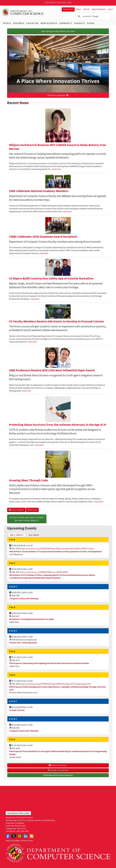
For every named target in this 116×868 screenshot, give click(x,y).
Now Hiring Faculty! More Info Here (58, 31)
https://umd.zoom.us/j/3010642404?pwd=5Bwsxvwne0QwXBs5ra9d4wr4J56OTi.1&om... (57, 549)
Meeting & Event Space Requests (58, 775)
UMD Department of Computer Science (23, 12)
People (7, 23)
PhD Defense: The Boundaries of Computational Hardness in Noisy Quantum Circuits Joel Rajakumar (56, 551)
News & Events (49, 23)
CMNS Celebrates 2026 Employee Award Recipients (43, 237)
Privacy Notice (27, 841)
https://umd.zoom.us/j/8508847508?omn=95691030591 (44, 572)
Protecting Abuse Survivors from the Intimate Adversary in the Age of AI (58, 425)
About (78, 9)
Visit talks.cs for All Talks (58, 770)
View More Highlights (58, 95)
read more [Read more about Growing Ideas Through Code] (99, 501)
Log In (110, 9)
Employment (68, 9)
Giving (91, 23)
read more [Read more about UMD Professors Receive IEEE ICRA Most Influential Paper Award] (27, 391)
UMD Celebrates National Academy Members (39, 191)
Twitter (14, 836)
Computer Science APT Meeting (24, 598)
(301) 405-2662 (22, 831)
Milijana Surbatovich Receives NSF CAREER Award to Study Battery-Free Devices (57, 147)
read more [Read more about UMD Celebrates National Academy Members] (67, 211)
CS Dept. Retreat (17, 710)
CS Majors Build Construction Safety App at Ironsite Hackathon (51, 278)
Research (19, 23)
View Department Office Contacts (18, 813)
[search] (93, 16)
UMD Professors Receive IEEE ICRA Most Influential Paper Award (52, 370)
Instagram (20, 836)
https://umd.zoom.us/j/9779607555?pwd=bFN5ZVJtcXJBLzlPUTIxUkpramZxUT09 (55, 684)
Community (66, 23)
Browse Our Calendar (58, 765)
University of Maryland (58, 3)
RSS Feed (32, 510)
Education (32, 23)
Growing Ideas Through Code (28, 480)
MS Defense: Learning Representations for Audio (32, 619)
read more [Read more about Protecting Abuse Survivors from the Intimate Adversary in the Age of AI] (39, 445)
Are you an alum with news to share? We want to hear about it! (27, 519)
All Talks (34, 535)
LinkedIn (26, 836)
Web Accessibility (13, 841)
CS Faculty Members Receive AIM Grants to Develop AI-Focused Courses (56, 321)
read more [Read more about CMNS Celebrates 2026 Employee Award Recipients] (44, 253)
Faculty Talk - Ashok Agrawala (23, 643)
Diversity (80, 23)
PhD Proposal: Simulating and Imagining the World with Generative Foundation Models (49, 663)
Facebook (8, 836)
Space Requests (98, 9)
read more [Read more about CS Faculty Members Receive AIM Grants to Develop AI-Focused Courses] (32, 342)
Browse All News (16, 510)
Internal (86, 9)
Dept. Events (18, 535)
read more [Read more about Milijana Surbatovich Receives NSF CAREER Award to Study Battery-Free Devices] (56, 169)
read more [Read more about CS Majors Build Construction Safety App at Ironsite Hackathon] (35, 299)
